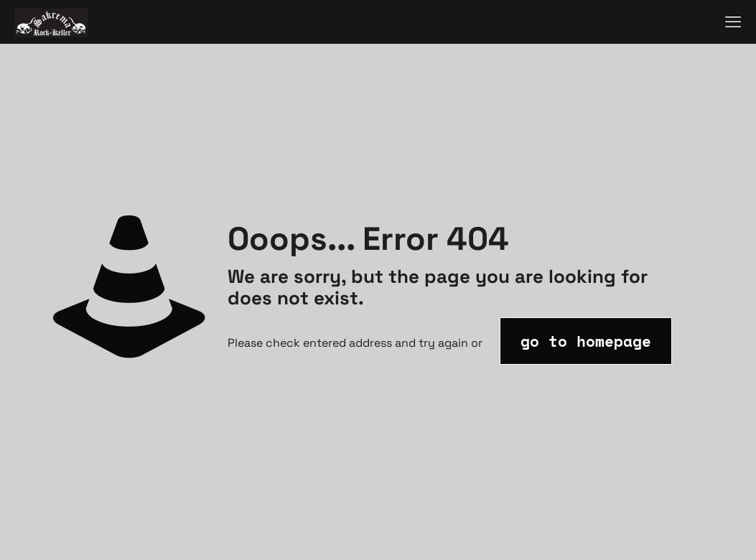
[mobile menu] (733, 22)
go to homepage (586, 341)
